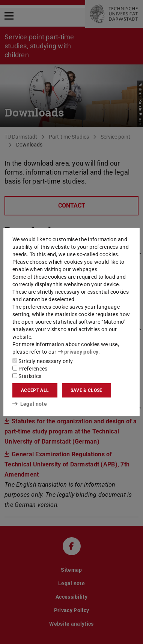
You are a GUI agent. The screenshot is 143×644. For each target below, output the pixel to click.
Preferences (30, 369)
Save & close (87, 390)
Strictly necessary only (43, 361)
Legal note (30, 404)
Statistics (27, 376)
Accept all (35, 390)
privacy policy (78, 352)
